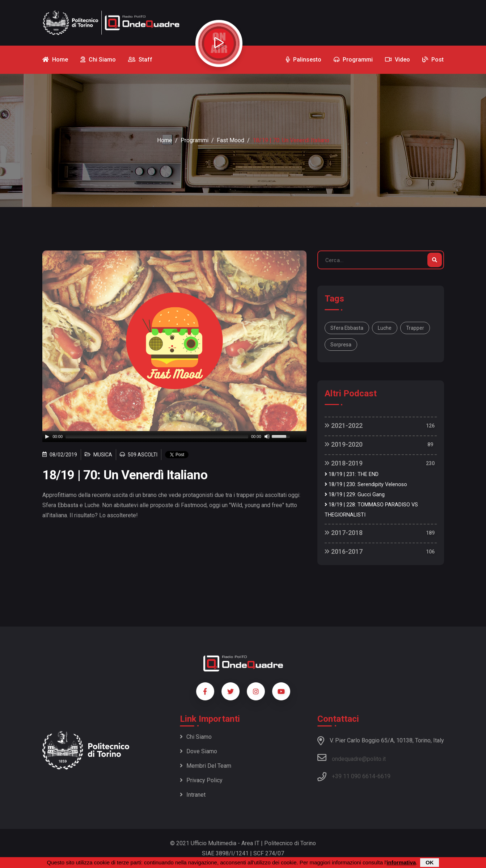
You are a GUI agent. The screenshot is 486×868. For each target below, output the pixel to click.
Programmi (195, 140)
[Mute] (267, 437)
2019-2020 (344, 444)
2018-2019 (344, 463)
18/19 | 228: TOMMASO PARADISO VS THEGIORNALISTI (371, 510)
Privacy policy (201, 780)
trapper (415, 328)
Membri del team (206, 766)
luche (385, 328)
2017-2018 (344, 533)
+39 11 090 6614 (354, 776)
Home (165, 140)
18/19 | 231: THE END (352, 474)
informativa (401, 862)
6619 (384, 776)
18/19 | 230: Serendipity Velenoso (366, 484)
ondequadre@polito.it (352, 758)
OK (430, 862)
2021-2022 (344, 425)
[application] (174, 437)
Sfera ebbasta (347, 328)
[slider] (157, 437)
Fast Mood (231, 140)
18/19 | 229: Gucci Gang (355, 495)
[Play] (47, 437)
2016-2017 (344, 551)
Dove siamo (198, 751)
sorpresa (341, 345)
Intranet (193, 795)
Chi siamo (196, 737)
